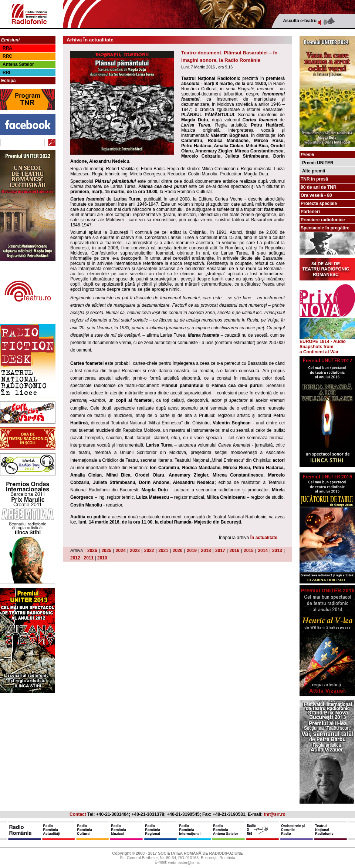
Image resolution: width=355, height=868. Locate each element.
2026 (92, 551)
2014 (263, 551)
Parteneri (310, 212)
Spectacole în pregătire (325, 228)
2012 (75, 558)
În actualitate (264, 538)
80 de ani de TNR (319, 187)
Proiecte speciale (319, 203)
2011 (89, 558)
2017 (220, 551)
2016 (235, 551)
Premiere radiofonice (323, 220)
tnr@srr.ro (275, 814)
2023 (135, 551)
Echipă (8, 81)
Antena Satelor (18, 64)
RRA (7, 48)
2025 (106, 551)
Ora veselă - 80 (316, 195)
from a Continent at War (319, 349)
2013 (277, 551)
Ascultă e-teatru (300, 21)
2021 (163, 551)
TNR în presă (314, 179)
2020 (178, 551)
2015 (249, 551)
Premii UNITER (318, 163)
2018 (206, 551)
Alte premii (314, 171)
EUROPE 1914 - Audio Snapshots (327, 342)
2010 (102, 558)
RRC (7, 56)
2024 (121, 551)
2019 (192, 551)
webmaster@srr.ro (184, 863)
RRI (6, 73)
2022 (149, 551)
